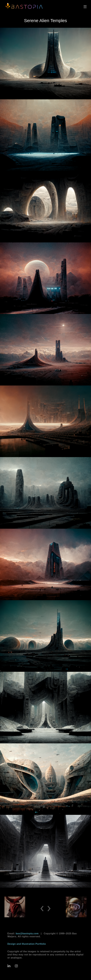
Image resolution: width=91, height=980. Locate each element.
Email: (23, 934)
